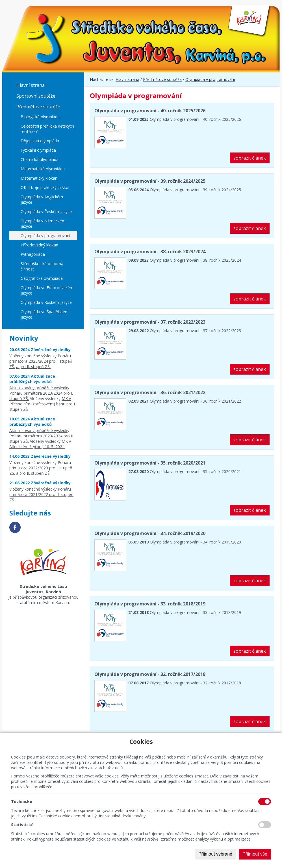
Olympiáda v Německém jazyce (43, 224)
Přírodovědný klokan (39, 245)
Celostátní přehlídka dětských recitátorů (47, 129)
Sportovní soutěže (36, 96)
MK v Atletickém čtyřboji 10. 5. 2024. (40, 444)
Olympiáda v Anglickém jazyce (42, 199)
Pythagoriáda (33, 254)
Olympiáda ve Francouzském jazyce (47, 290)
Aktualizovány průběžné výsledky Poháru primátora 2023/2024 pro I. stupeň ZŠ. (41, 393)
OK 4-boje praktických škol (45, 187)
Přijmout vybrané (215, 854)
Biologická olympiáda (40, 117)
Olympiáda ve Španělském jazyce (45, 314)
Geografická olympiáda (42, 278)
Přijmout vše (255, 854)
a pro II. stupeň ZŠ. (33, 367)
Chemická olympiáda (40, 159)
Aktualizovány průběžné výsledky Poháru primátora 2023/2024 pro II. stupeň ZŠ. (42, 436)
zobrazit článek (250, 158)
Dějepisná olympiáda (40, 141)
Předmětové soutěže (38, 107)
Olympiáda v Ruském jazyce (46, 302)
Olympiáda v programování (45, 236)
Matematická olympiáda (43, 169)
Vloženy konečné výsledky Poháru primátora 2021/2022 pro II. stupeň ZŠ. (41, 494)
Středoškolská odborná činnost (42, 266)
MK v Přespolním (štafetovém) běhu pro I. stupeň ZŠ (43, 404)
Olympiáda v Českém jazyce (46, 211)
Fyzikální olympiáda (38, 150)
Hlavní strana (31, 85)
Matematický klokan (39, 178)
